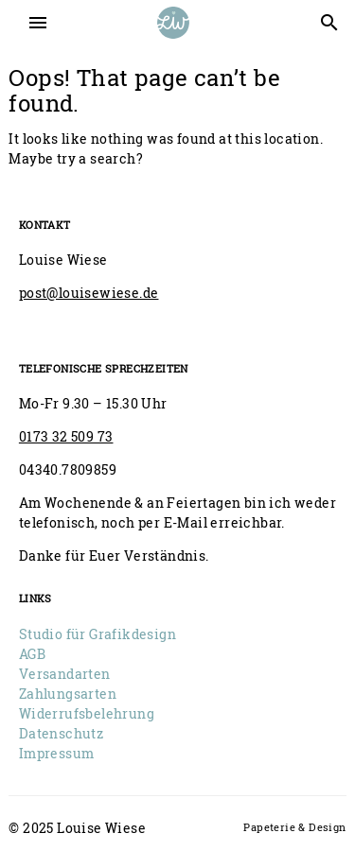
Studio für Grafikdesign (98, 634)
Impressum (57, 753)
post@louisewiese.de (89, 293)
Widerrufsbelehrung (87, 713)
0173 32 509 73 (66, 436)
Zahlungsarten (68, 694)
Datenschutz (61, 733)
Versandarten (65, 674)
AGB (32, 654)
